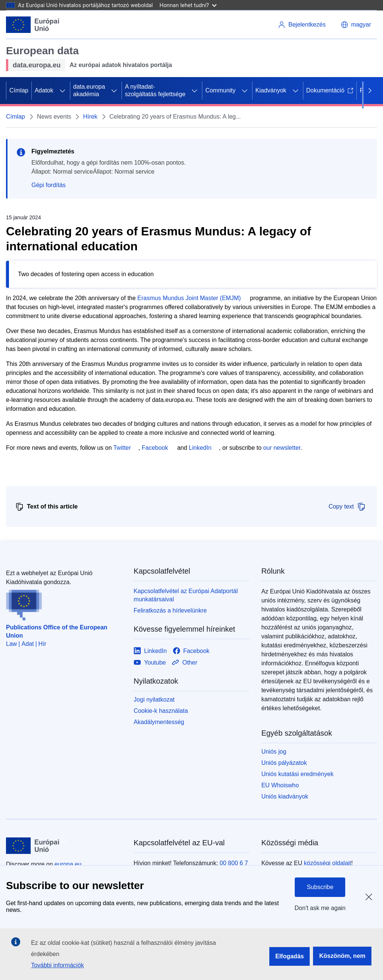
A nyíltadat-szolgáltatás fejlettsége (155, 90)
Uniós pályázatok (284, 763)
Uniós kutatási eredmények (298, 774)
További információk (57, 965)
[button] (356, 25)
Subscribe (320, 887)
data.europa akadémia (89, 90)
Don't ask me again (320, 908)
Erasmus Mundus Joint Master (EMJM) (189, 298)
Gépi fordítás (49, 185)
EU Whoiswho (280, 785)
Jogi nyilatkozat (154, 700)
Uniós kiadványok (285, 796)
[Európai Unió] (33, 25)
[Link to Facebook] (191, 651)
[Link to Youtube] (150, 663)
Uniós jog (274, 752)
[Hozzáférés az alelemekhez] (62, 91)
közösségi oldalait (327, 863)
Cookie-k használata (161, 711)
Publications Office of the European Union (57, 631)
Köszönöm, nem (342, 956)
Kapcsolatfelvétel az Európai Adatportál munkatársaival (186, 595)
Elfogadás (289, 956)
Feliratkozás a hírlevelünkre (170, 610)
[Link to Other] (184, 663)
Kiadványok (271, 90)
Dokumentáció (330, 90)
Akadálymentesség (159, 722)
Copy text (347, 507)
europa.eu (68, 864)
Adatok (44, 90)
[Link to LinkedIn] (150, 651)
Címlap (19, 90)
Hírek (90, 117)
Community (220, 90)
